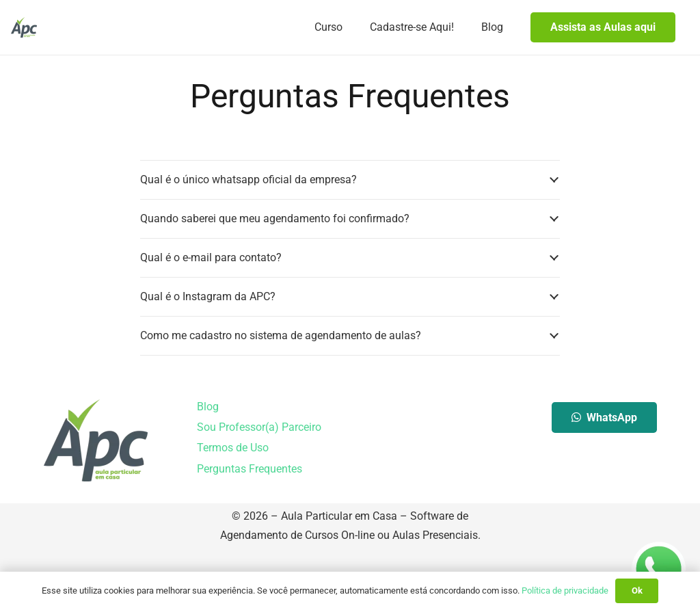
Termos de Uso (233, 509)
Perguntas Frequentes (250, 530)
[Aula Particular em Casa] (24, 27)
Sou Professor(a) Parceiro (259, 489)
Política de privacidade (565, 591)
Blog (208, 468)
